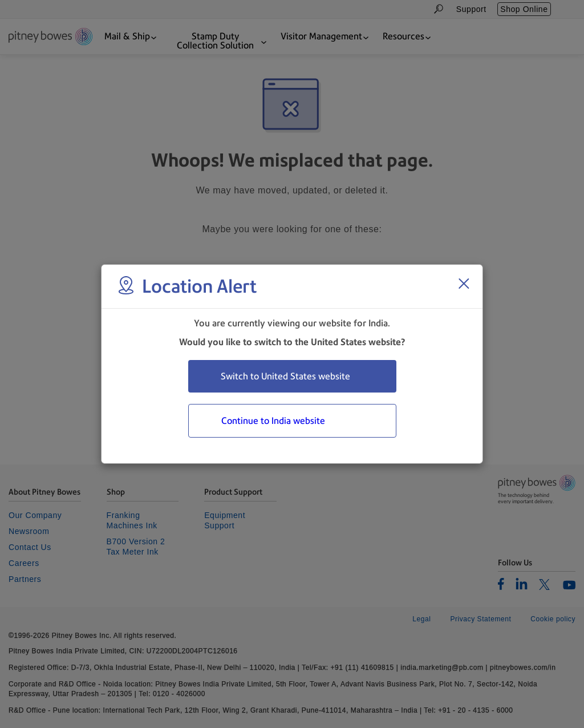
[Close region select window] (464, 284)
